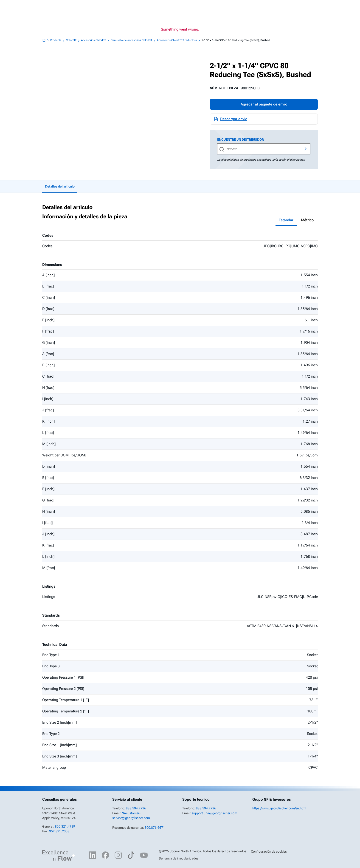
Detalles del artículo (60, 186)
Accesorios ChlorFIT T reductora (179, 40)
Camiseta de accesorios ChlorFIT (134, 40)
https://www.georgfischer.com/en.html (279, 808)
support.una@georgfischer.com (214, 813)
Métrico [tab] (307, 220)
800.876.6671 (155, 828)
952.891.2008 (59, 831)
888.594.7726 (136, 808)
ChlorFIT (73, 40)
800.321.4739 (65, 826)
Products (58, 40)
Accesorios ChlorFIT (96, 40)
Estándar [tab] (286, 220)
